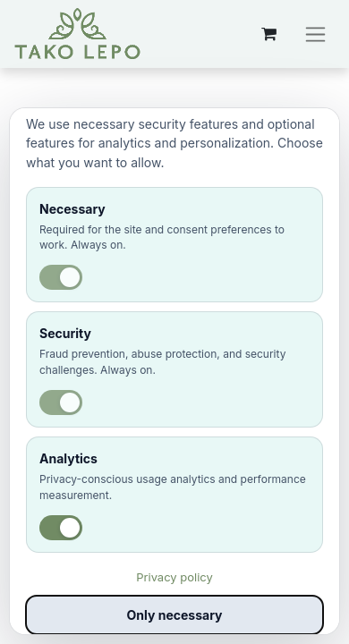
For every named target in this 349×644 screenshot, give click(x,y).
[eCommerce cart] (268, 34)
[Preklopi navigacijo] (315, 34)
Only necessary (175, 615)
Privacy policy (174, 577)
